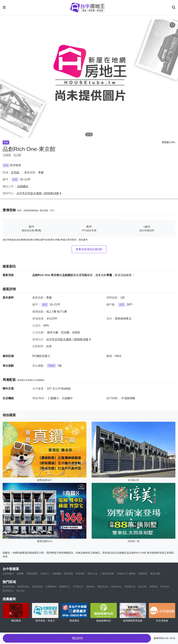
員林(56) (90, 587)
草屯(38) (165, 587)
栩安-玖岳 (92, 574)
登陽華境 (143, 574)
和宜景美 (80, 574)
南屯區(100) (23, 587)
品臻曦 (20, 574)
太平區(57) (78, 587)
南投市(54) (103, 587)
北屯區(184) (9, 587)
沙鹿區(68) (51, 587)
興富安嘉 (68, 574)
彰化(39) (142, 587)
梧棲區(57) (64, 587)
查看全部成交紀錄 (89, 249)
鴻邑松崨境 (32, 574)
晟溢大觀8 (155, 574)
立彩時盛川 (8, 574)
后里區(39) (130, 587)
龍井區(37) (8, 591)
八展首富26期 (107, 574)
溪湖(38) (154, 587)
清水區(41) (116, 587)
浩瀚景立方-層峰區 (126, 574)
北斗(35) (20, 591)
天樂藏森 (57, 574)
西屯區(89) (38, 587)
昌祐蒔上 (45, 574)
